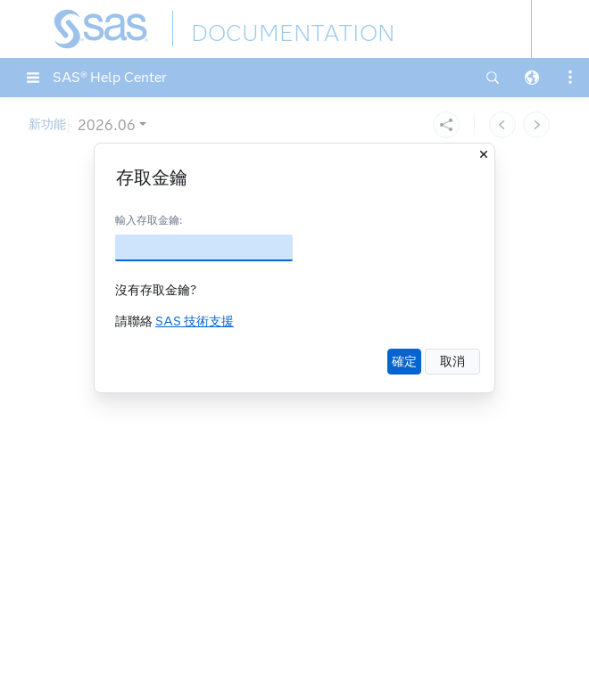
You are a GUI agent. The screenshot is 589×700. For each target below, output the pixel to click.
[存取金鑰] (204, 248)
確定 (404, 362)
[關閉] (484, 154)
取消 (452, 362)
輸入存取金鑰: (149, 220)
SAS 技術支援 (195, 321)
